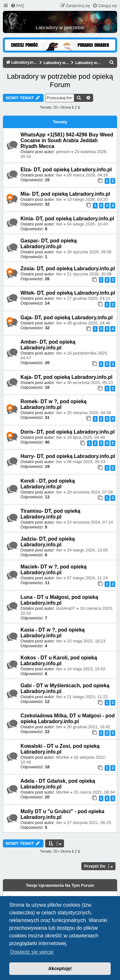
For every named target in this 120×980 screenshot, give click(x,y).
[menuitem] (17, 6)
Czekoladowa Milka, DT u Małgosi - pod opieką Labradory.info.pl (68, 719)
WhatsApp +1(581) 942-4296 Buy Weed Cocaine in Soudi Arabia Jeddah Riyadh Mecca (67, 140)
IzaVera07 (65, 608)
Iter (59, 175)
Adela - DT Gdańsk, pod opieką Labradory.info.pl (58, 784)
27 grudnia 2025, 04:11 (89, 298)
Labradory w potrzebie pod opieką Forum (60, 81)
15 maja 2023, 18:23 (86, 641)
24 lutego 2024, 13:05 (87, 550)
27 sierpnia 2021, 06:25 (89, 823)
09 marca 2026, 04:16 (87, 175)
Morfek (62, 757)
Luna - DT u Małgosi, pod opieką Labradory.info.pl (59, 600)
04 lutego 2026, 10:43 (87, 224)
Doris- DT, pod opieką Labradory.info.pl (68, 432)
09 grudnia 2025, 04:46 (89, 323)
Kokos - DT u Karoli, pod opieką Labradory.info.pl (59, 661)
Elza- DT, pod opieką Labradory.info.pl (66, 170)
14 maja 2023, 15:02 (86, 669)
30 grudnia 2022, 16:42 (89, 727)
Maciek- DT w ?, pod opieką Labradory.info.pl (54, 570)
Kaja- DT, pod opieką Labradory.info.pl (66, 377)
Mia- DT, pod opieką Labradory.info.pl (65, 194)
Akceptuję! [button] (60, 968)
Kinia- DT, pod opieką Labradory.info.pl (67, 219)
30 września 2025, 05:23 (90, 383)
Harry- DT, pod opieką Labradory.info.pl (68, 456)
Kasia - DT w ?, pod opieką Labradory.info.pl (53, 633)
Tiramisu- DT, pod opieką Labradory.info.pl (50, 514)
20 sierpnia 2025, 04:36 (89, 413)
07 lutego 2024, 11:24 (87, 578)
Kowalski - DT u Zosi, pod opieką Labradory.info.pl (60, 749)
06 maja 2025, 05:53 (86, 462)
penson (63, 152)
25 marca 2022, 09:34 (94, 792)
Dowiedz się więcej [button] (32, 952)
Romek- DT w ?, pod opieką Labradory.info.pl (54, 404)
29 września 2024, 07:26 (90, 492)
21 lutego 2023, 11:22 (87, 697)
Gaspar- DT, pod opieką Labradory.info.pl (49, 244)
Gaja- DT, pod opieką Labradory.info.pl (67, 318)
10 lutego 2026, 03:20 (87, 199)
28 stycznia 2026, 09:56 (89, 252)
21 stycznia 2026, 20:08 (89, 274)
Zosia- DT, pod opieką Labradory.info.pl (68, 269)
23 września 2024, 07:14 (90, 522)
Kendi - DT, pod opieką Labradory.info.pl (48, 484)
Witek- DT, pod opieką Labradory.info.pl (68, 293)
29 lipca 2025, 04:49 (86, 437)
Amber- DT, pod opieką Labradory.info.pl (48, 345)
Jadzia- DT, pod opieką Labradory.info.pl (48, 542)
